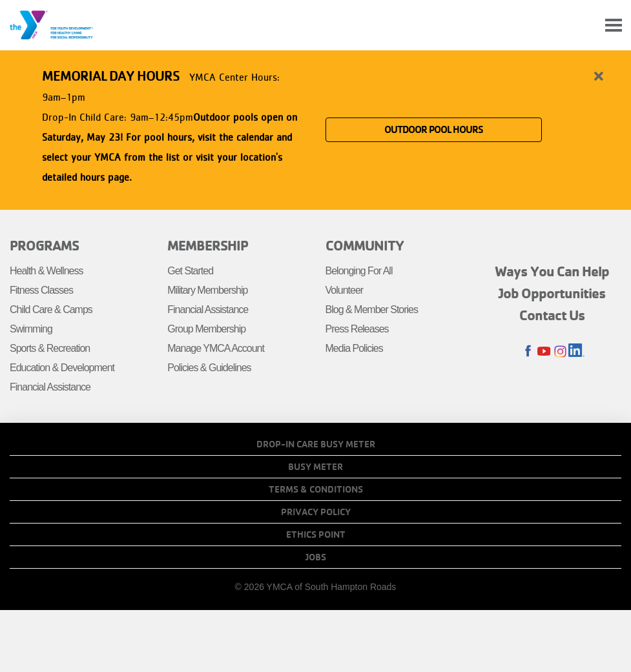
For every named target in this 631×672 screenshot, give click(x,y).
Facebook (528, 351)
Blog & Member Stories (372, 310)
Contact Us (552, 315)
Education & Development (62, 368)
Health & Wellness (46, 271)
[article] (315, 127)
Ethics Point (316, 535)
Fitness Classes (41, 290)
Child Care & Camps (51, 310)
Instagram (560, 351)
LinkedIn (576, 351)
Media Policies (354, 348)
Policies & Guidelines (209, 368)
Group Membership (206, 329)
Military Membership (207, 290)
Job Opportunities (552, 293)
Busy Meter (315, 467)
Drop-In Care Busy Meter (316, 444)
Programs (44, 245)
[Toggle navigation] (614, 25)
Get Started (190, 271)
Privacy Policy (316, 512)
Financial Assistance (50, 387)
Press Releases (357, 329)
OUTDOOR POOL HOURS (434, 129)
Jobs (316, 557)
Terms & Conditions (316, 489)
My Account (583, 25)
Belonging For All (359, 271)
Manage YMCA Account (216, 348)
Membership (208, 245)
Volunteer (345, 290)
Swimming (31, 329)
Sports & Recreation (50, 348)
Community (365, 245)
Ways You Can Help (552, 271)
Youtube (544, 351)
